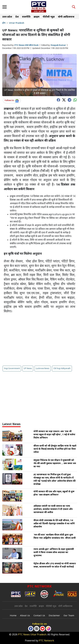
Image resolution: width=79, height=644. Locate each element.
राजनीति (26, 17)
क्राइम (37, 17)
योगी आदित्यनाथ (66, 17)
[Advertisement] (39, 340)
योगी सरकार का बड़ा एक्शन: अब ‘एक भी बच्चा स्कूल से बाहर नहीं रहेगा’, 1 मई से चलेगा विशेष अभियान (54, 435)
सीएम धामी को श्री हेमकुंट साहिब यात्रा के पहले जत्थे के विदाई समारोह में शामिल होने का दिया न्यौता (55, 449)
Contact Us (39, 616)
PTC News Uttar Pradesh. (32, 635)
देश (17, 17)
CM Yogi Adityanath (62, 368)
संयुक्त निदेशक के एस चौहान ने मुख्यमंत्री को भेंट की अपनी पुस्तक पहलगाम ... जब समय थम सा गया (55, 464)
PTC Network (46, 641)
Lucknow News (43, 368)
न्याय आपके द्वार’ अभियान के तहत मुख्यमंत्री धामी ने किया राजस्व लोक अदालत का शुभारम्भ (54, 553)
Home (13, 616)
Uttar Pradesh (17, 23)
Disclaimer (54, 616)
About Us (25, 616)
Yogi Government (12, 368)
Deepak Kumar (58, 45)
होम (4, 23)
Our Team (69, 616)
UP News (28, 368)
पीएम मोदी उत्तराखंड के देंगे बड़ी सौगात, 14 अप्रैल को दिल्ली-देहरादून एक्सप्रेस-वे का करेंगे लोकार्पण (54, 524)
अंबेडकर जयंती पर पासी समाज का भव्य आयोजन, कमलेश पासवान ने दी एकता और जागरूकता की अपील (53, 509)
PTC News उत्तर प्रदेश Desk (27, 45)
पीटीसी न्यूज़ (49, 17)
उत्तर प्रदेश (7, 17)
